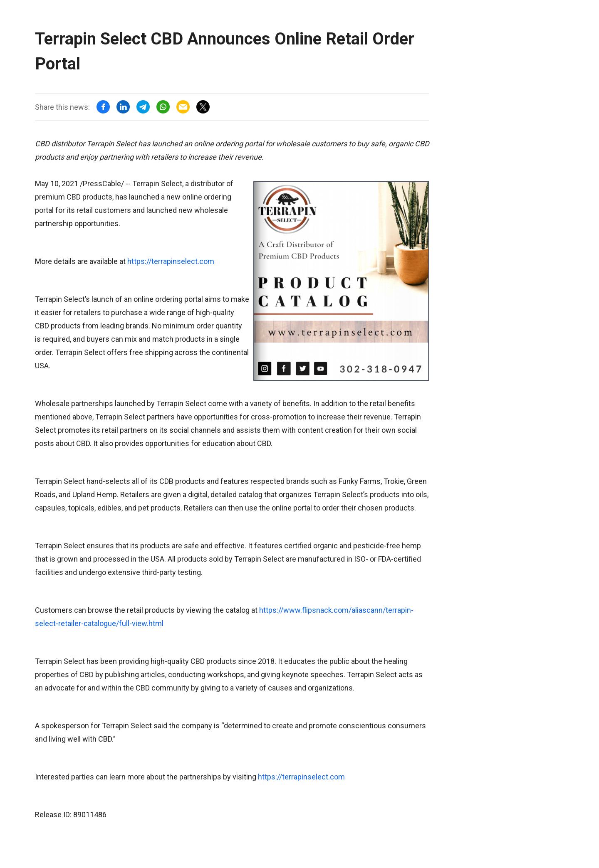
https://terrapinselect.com (171, 261)
